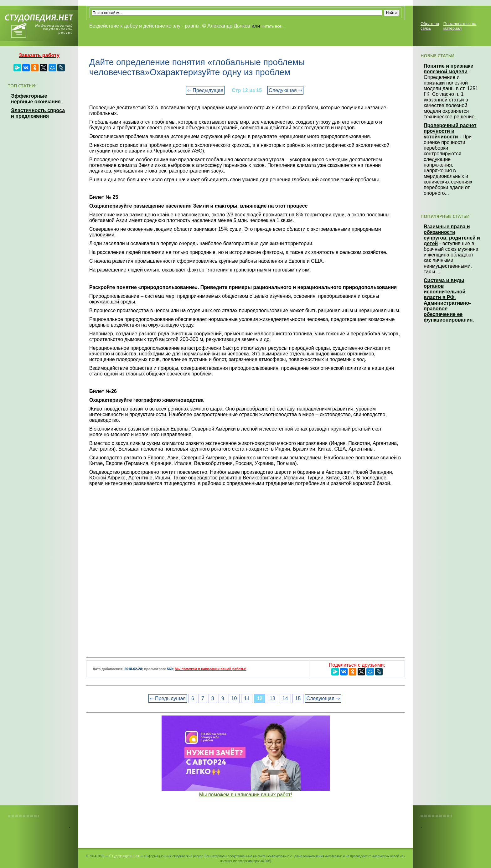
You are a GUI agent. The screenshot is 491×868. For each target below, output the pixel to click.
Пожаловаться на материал (460, 26)
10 (234, 698)
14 (285, 698)
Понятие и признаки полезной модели (449, 69)
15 (298, 698)
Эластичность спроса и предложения (38, 113)
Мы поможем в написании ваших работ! (246, 795)
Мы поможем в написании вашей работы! (210, 669)
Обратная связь (430, 26)
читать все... (273, 26)
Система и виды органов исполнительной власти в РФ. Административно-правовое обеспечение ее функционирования (448, 300)
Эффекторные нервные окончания (36, 99)
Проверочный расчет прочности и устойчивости (450, 131)
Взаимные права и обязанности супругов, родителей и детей (452, 235)
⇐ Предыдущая (205, 90)
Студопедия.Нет (124, 856)
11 (247, 698)
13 (272, 698)
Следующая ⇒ (285, 90)
